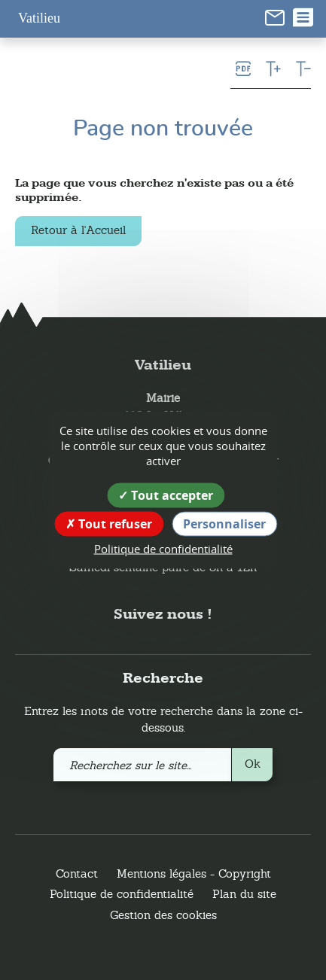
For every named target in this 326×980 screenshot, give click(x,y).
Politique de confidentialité (122, 894)
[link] (275, 17)
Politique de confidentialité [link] (163, 549)
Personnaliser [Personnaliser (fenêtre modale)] (224, 524)
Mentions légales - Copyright (194, 873)
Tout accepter (166, 495)
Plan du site (244, 894)
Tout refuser (109, 524)
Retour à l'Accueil (78, 230)
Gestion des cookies (163, 915)
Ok (253, 764)
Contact (77, 873)
